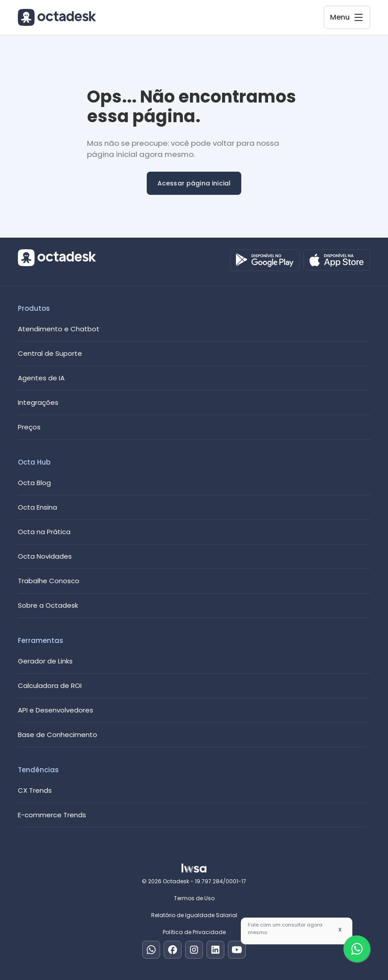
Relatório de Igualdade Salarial (194, 915)
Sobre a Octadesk (48, 605)
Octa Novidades (45, 556)
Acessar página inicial (194, 183)
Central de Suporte (50, 353)
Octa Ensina (37, 507)
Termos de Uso (194, 898)
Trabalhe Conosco (49, 581)
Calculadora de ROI (50, 686)
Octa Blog (34, 483)
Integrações (38, 402)
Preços (29, 427)
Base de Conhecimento (58, 735)
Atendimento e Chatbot (59, 329)
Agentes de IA (41, 378)
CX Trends (35, 790)
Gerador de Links (45, 661)
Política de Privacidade (194, 932)
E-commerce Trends (52, 815)
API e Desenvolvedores (56, 710)
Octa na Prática (44, 532)
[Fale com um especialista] (357, 949)
